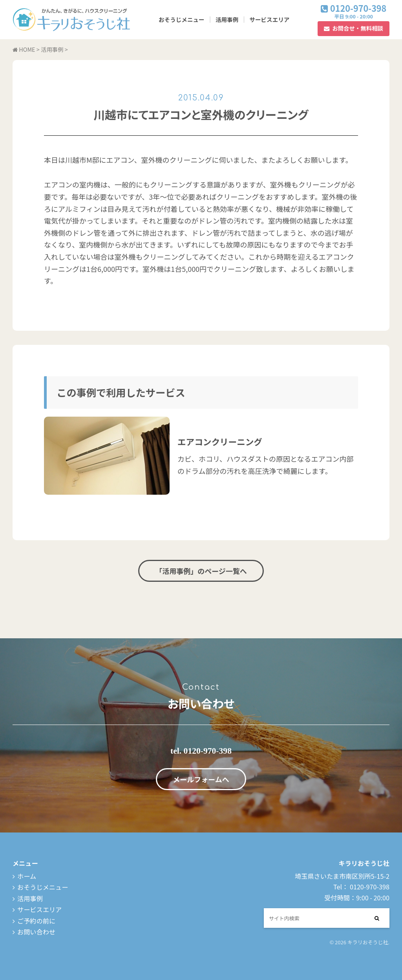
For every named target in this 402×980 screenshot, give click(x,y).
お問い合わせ (36, 932)
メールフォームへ (201, 779)
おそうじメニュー (182, 19)
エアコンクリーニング (220, 442)
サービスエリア (269, 19)
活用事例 (227, 19)
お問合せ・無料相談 (358, 28)
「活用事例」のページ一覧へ (201, 571)
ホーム (27, 876)
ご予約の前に (36, 921)
